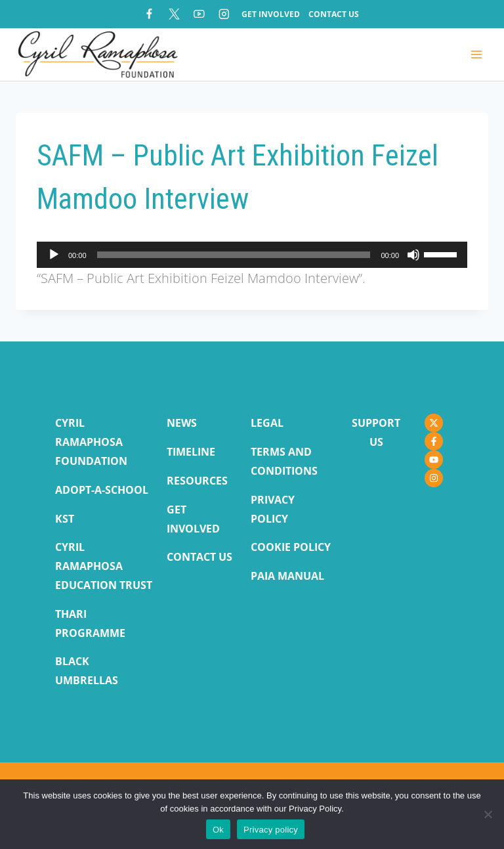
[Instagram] (224, 14)
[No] (488, 814)
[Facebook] (149, 14)
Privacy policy (271, 830)
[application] (252, 255)
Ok (218, 830)
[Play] (54, 255)
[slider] (234, 255)
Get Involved (271, 14)
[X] (174, 14)
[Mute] (413, 255)
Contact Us (334, 14)
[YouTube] (199, 14)
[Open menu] (476, 55)
